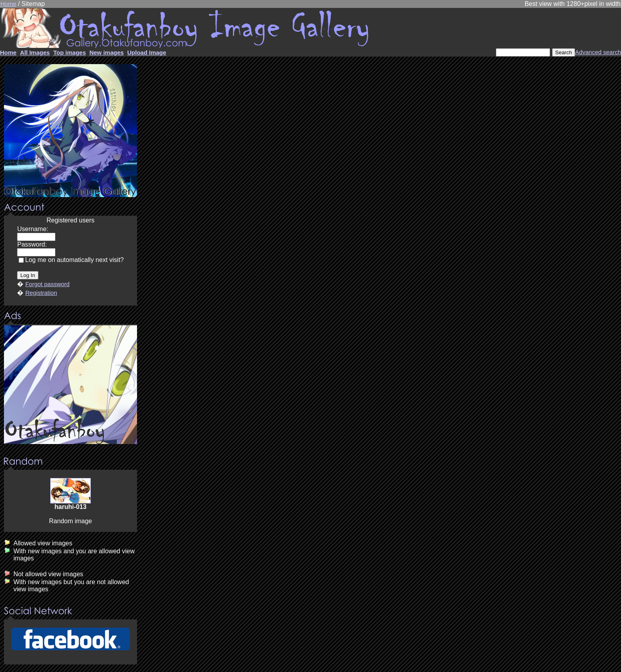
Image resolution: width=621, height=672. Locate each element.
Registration (41, 293)
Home (8, 4)
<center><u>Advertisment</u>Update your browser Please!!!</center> (70, 385)
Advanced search (598, 52)
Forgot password (48, 284)
